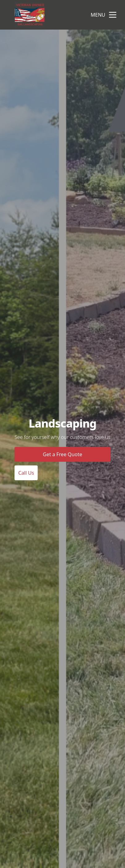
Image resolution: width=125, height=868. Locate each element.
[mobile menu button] (113, 15)
